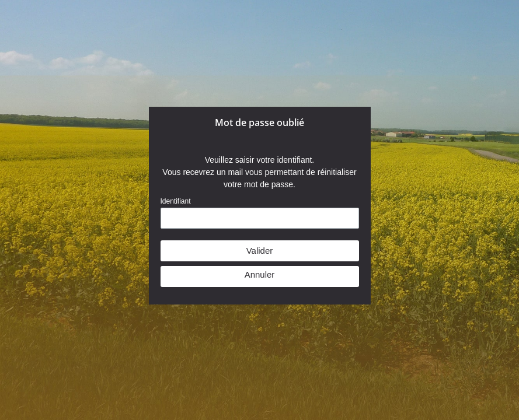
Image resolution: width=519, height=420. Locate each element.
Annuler (260, 274)
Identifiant (176, 201)
